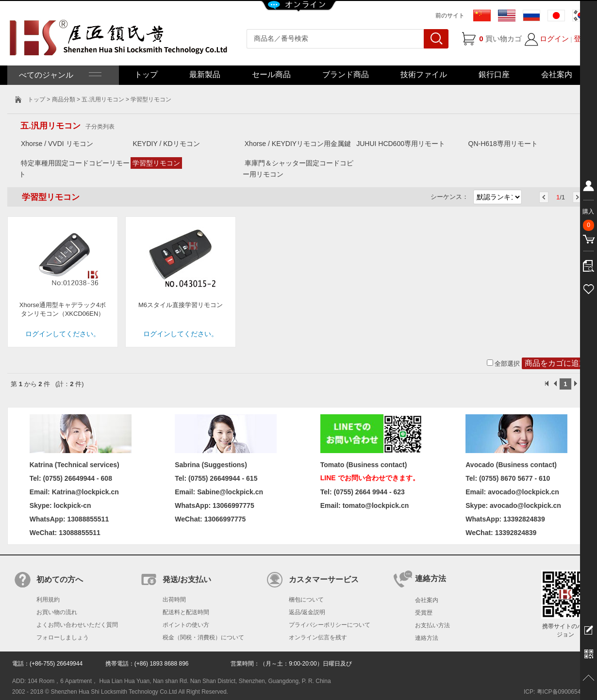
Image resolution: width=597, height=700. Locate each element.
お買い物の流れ (57, 612)
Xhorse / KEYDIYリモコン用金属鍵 (298, 144)
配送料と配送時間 (186, 612)
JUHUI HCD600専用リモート (401, 144)
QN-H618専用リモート (503, 144)
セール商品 (271, 74)
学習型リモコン (156, 163)
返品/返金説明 (307, 612)
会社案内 (557, 74)
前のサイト (450, 16)
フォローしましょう (63, 637)
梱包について (306, 600)
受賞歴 (424, 613)
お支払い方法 (432, 625)
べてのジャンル (59, 75)
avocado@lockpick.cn (525, 505)
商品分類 (64, 99)
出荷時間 (174, 600)
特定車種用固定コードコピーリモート (74, 169)
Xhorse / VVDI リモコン (57, 144)
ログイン (554, 39)
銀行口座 (494, 74)
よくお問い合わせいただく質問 (77, 625)
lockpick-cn (73, 505)
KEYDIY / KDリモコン (166, 144)
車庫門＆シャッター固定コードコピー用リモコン (298, 169)
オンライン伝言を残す (318, 637)
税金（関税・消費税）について (203, 637)
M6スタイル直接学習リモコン (181, 305)
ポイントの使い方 (186, 625)
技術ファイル (424, 74)
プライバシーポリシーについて (330, 625)
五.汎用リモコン (103, 99)
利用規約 (48, 600)
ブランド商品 (346, 74)
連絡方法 (427, 638)
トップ (146, 74)
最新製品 (205, 74)
